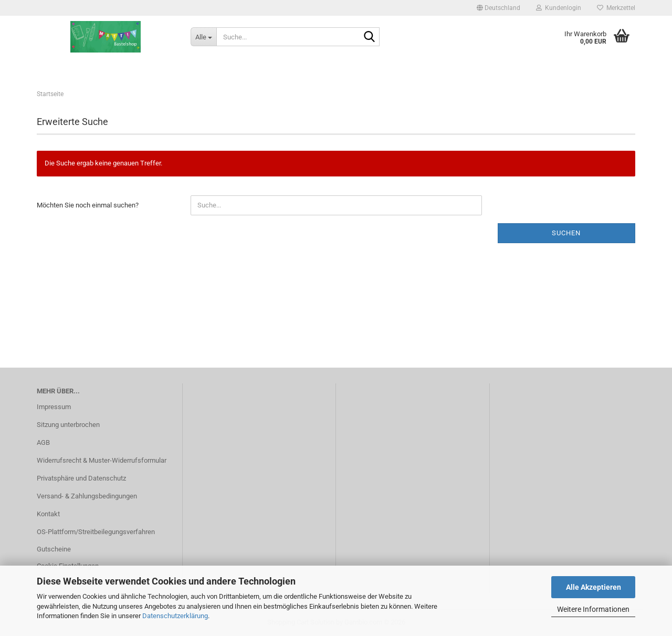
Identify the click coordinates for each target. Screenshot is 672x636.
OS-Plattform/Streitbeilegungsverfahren (96, 532)
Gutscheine (54, 549)
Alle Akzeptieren (594, 587)
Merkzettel (616, 8)
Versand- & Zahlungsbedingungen (87, 496)
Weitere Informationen (593, 609)
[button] (498, 8)
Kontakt (48, 514)
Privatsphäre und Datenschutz (81, 478)
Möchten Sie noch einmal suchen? (88, 205)
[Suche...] (203, 37)
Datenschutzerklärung (175, 616)
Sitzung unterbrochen (68, 425)
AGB (43, 442)
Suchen (566, 233)
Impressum (54, 407)
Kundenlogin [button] (559, 8)
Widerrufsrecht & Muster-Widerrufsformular (102, 460)
